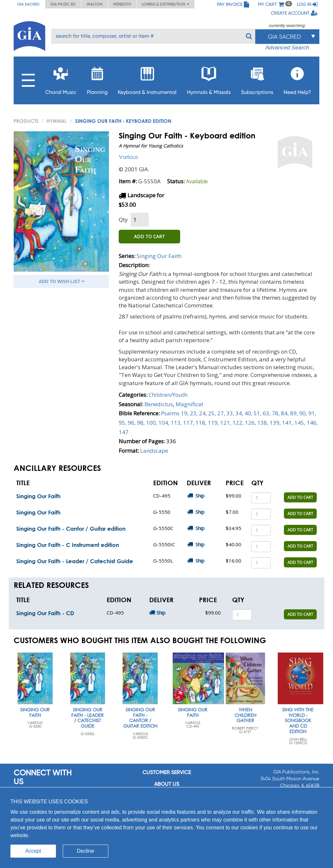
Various (128, 157)
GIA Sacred (28, 4)
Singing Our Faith (159, 256)
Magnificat (189, 404)
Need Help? (297, 79)
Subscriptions (257, 79)
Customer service (167, 772)
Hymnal (57, 121)
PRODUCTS (26, 121)
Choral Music (61, 79)
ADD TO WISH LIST (61, 281)
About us (167, 784)
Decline (85, 851)
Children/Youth (168, 395)
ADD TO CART (149, 236)
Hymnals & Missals (209, 79)
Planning (97, 79)
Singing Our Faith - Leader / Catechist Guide (75, 561)
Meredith (122, 4)
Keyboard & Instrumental (147, 79)
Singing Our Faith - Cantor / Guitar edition (71, 529)
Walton (94, 4)
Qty (123, 220)
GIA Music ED (63, 4)
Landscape (154, 451)
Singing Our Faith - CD (45, 613)
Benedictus (159, 404)
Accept (33, 851)
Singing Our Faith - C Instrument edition (68, 545)
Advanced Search (287, 48)
